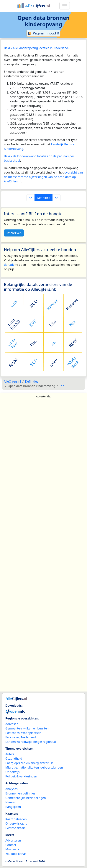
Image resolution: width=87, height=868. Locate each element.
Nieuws (10, 802)
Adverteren (13, 840)
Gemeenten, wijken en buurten (27, 728)
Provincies (12, 737)
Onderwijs (12, 772)
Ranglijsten (13, 807)
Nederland (28, 737)
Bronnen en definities (20, 793)
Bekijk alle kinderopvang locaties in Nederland (36, 48)
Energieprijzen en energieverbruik (29, 763)
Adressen (12, 724)
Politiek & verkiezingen (21, 776)
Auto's (10, 754)
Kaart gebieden (16, 819)
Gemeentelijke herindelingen (26, 798)
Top (62, 386)
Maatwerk (12, 849)
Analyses (12, 789)
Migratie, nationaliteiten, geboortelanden (34, 767)
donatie (9, 265)
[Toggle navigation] (65, 6)
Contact (11, 845)
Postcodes (13, 733)
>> (56, 198)
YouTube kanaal (16, 854)
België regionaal (45, 742)
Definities (43, 198)
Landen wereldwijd (19, 742)
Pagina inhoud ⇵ (43, 33)
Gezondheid (14, 759)
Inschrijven (14, 233)
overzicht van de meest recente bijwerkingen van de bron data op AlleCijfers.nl (43, 177)
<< (31, 198)
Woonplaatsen (31, 733)
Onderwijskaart (16, 824)
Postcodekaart (15, 828)
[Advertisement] (43, 546)
